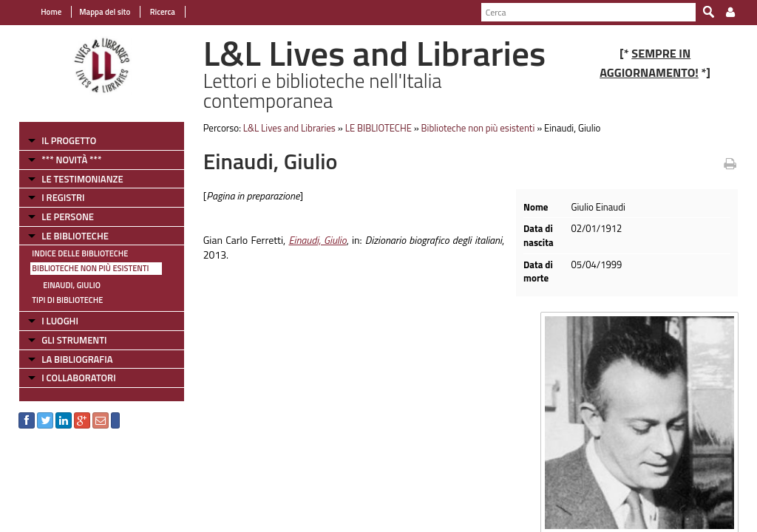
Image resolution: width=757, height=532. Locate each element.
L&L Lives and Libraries (289, 128)
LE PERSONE (68, 216)
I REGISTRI (63, 197)
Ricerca (162, 12)
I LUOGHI (60, 321)
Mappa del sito (105, 12)
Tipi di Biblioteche (67, 300)
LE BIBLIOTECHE (75, 236)
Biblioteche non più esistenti (90, 268)
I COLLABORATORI (78, 378)
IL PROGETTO (69, 140)
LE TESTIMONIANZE (82, 179)
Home (51, 12)
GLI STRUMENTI (74, 340)
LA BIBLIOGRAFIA (77, 359)
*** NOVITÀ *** (71, 160)
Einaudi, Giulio (72, 285)
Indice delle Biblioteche (80, 253)
